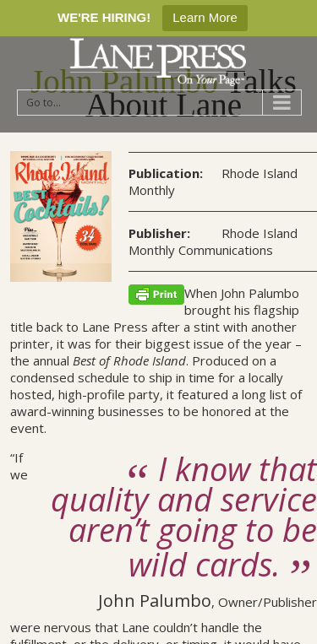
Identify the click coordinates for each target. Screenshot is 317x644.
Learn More (205, 17)
